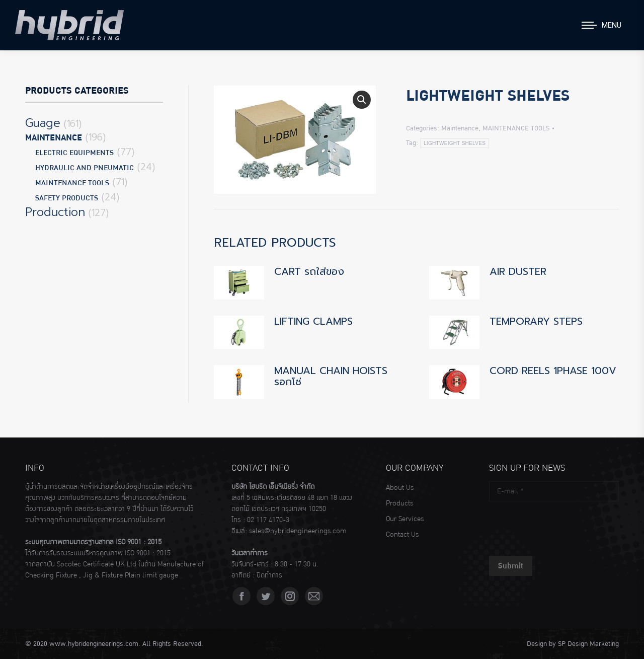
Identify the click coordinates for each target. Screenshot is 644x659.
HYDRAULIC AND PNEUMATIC (85, 168)
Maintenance (460, 128)
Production (55, 212)
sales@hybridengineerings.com (298, 531)
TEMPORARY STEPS (536, 321)
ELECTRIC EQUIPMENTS (74, 153)
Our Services (405, 519)
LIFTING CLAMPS (313, 321)
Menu (612, 25)
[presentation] (566, 526)
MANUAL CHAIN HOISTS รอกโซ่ (331, 376)
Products (399, 503)
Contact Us (402, 535)
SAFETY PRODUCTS (67, 198)
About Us (400, 488)
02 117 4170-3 (268, 520)
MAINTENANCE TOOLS (516, 128)
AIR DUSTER (518, 271)
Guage (43, 123)
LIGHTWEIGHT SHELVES (455, 143)
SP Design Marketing (588, 644)
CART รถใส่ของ (309, 271)
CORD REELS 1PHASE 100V (553, 371)
